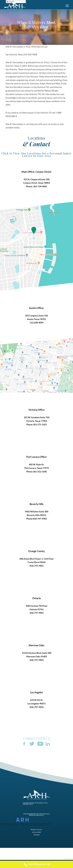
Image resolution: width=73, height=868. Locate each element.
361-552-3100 (40, 472)
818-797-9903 (40, 519)
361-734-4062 (40, 186)
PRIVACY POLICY (36, 830)
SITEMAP (37, 835)
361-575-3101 (40, 424)
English (10, 2)
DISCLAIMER (36, 832)
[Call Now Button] (36, 864)
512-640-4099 (37, 323)
